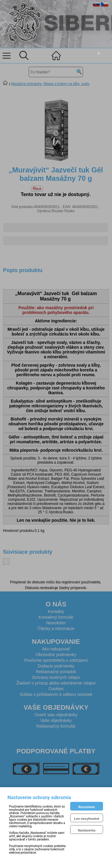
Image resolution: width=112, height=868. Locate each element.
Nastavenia (87, 830)
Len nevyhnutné (87, 819)
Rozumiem (87, 807)
